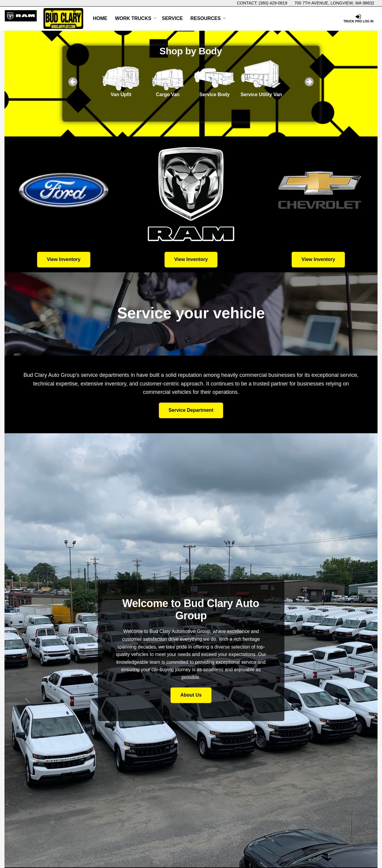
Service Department (191, 410)
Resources (208, 18)
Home (100, 18)
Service (172, 18)
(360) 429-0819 (273, 3)
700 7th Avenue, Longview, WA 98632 (334, 3)
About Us (191, 695)
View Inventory (64, 259)
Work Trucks (136, 18)
